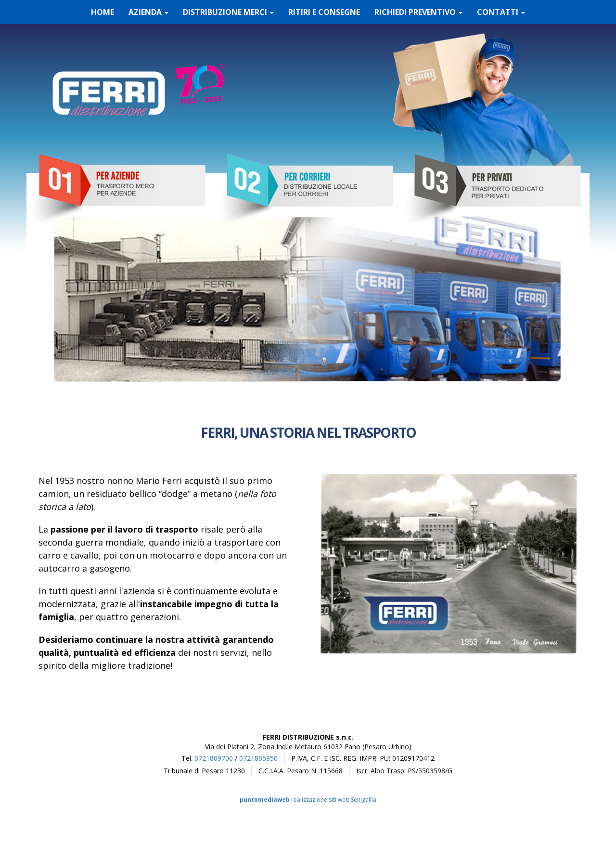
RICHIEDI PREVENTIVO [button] (418, 12)
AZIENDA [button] (148, 12)
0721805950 (258, 758)
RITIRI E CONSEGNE (324, 12)
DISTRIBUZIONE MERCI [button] (228, 12)
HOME (103, 12)
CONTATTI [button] (501, 12)
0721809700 (214, 758)
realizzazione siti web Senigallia (308, 800)
